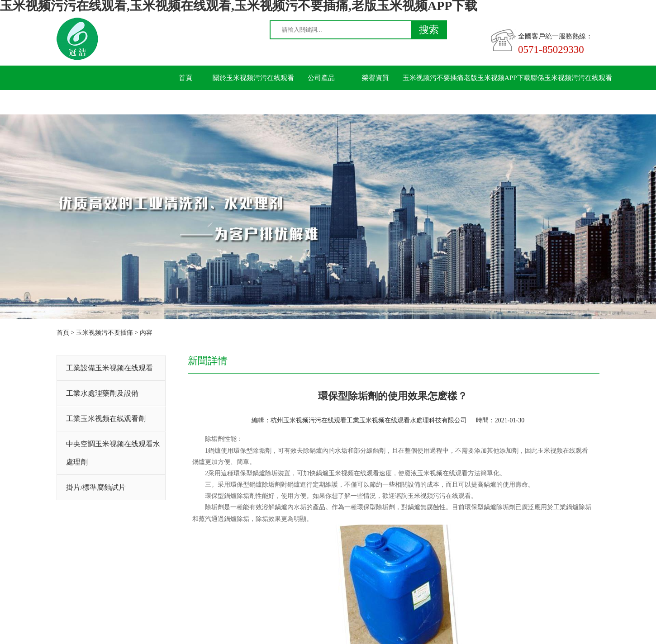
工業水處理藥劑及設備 (102, 393)
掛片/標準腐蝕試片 (96, 487)
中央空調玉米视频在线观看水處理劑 (113, 453)
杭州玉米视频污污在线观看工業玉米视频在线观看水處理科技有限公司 (369, 420)
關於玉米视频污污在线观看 (253, 78)
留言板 (186, 102)
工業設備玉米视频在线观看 (109, 368)
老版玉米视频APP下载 (497, 78)
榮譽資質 (376, 78)
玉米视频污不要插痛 (433, 78)
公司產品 (321, 78)
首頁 (185, 78)
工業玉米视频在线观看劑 (106, 419)
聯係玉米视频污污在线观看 (571, 78)
